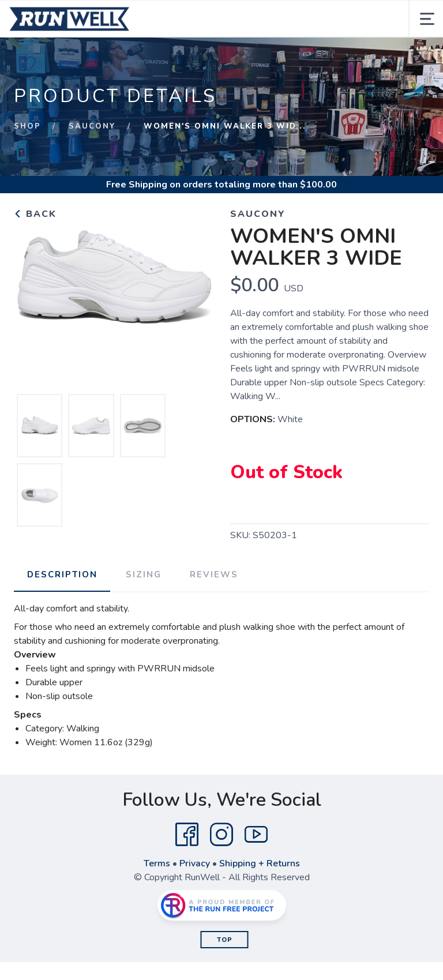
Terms (157, 863)
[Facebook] (187, 834)
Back (35, 214)
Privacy (195, 863)
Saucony (92, 126)
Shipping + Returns (260, 863)
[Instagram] (221, 834)
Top (225, 939)
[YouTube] (256, 834)
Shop (27, 126)
